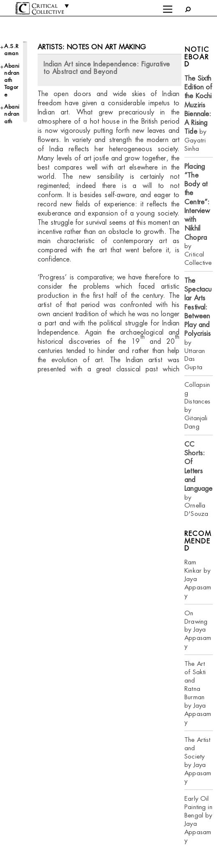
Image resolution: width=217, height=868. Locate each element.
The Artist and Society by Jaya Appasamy (198, 760)
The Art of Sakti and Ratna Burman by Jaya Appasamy (198, 693)
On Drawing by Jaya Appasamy (198, 630)
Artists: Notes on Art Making (92, 47)
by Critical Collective (198, 214)
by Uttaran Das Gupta (198, 324)
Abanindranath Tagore (12, 80)
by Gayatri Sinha (198, 113)
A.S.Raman (11, 50)
